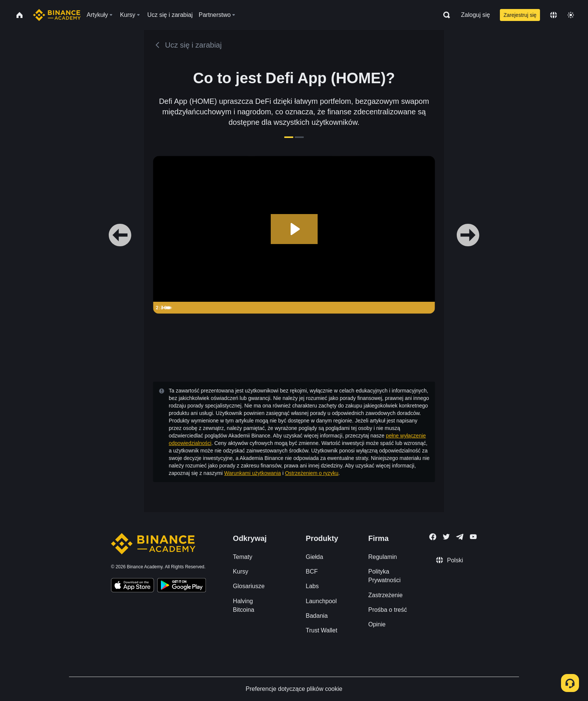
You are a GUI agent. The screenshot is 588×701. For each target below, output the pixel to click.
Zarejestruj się (520, 15)
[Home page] (57, 15)
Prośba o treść (388, 610)
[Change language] (553, 15)
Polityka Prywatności (384, 576)
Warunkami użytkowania (253, 473)
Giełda (314, 557)
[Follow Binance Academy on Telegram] (460, 537)
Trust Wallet (321, 630)
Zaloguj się (475, 15)
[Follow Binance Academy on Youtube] (473, 537)
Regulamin (382, 557)
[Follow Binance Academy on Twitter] (446, 537)
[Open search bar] (444, 15)
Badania (317, 616)
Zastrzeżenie (385, 595)
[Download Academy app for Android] (181, 586)
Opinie (377, 624)
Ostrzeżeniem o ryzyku (312, 473)
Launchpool (321, 601)
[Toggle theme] (571, 15)
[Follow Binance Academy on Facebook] (433, 537)
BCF (312, 571)
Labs (312, 586)
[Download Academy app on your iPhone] (133, 586)
